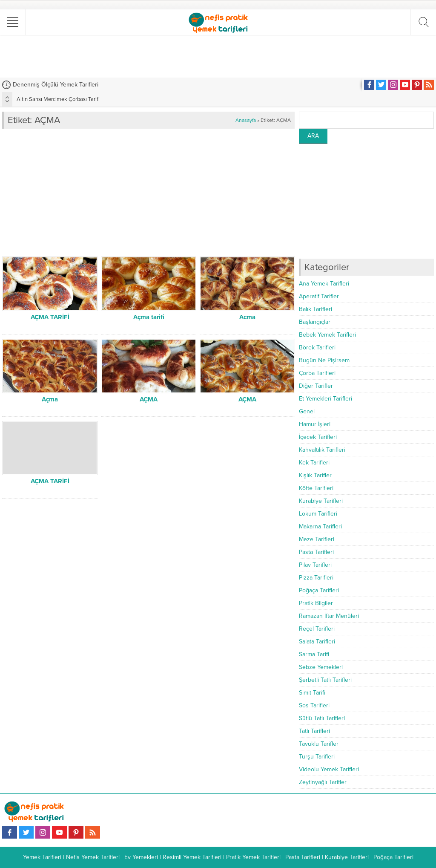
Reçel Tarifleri (317, 629)
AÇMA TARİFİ (50, 317)
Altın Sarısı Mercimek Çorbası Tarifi (58, 99)
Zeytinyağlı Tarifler (323, 782)
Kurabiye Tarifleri (321, 501)
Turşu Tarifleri (317, 757)
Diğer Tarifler (316, 386)
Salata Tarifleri (317, 642)
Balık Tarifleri (316, 309)
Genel (307, 411)
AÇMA (149, 399)
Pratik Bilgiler (316, 603)
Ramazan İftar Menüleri (329, 616)
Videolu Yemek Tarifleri (329, 769)
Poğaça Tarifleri (319, 590)
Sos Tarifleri (314, 705)
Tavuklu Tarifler (319, 744)
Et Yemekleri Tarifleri (326, 399)
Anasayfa (246, 120)
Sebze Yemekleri (321, 667)
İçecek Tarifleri (318, 437)
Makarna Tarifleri (320, 526)
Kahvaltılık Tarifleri (322, 450)
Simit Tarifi (312, 693)
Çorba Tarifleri (317, 373)
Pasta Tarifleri (316, 552)
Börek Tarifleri (317, 347)
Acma (247, 317)
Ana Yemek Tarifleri (324, 284)
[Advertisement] (218, 56)
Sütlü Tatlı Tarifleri (322, 718)
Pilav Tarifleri (315, 565)
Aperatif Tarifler (319, 296)
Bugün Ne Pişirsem (324, 360)
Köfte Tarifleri (316, 488)
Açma (50, 399)
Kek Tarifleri (314, 463)
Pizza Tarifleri (316, 578)
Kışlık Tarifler (315, 475)
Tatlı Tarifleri (314, 731)
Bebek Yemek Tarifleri (327, 335)
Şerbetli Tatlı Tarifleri (325, 680)
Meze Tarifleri (317, 539)
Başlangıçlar (315, 322)
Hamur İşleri (315, 424)
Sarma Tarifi (314, 654)
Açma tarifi (149, 317)
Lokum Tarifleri (318, 514)
